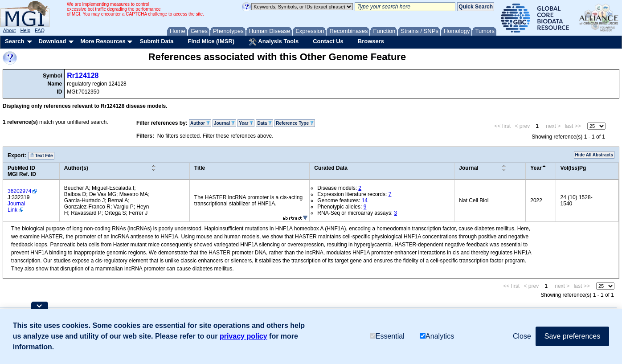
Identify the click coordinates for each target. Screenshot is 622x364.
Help (25, 30)
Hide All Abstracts (594, 155)
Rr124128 (83, 76)
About (10, 30)
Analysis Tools (274, 42)
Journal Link (16, 207)
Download (52, 41)
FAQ (40, 30)
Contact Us (328, 41)
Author (200, 123)
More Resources (103, 41)
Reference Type (295, 123)
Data (264, 123)
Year (246, 123)
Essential (387, 336)
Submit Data (157, 41)
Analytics (437, 336)
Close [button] (522, 336)
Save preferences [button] (572, 336)
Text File (41, 155)
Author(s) (76, 168)
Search (14, 41)
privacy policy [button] (243, 336)
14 (365, 200)
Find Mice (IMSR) (211, 41)
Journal (224, 123)
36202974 (19, 191)
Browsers (371, 41)
